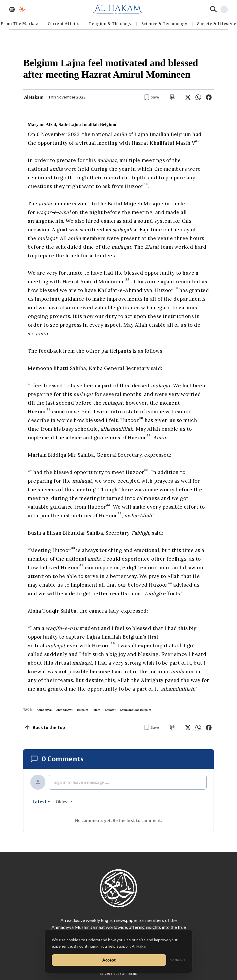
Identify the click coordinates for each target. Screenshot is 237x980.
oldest (64, 802)
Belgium (83, 710)
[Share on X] (188, 97)
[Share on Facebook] (209, 97)
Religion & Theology (110, 24)
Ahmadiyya (44, 710)
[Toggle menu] (12, 9)
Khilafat (110, 710)
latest (41, 802)
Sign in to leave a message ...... (82, 782)
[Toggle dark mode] (22, 9)
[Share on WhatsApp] (198, 97)
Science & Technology (164, 24)
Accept (109, 960)
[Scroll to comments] (173, 97)
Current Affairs (64, 24)
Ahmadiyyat (64, 710)
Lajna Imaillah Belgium (136, 710)
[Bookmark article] (152, 97)
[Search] (214, 9)
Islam (97, 710)
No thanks (177, 960)
